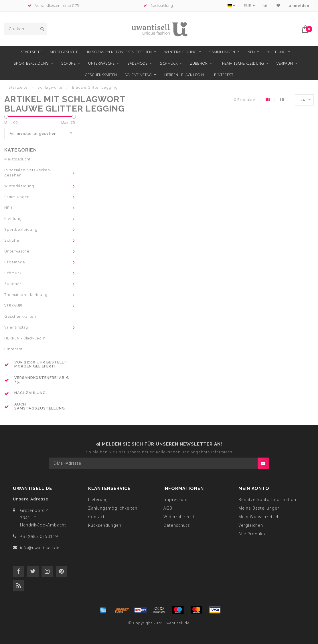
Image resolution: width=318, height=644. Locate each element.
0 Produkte (245, 100)
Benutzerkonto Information (267, 500)
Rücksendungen (105, 525)
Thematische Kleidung (242, 63)
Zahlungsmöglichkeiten (113, 508)
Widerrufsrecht (179, 517)
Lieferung (98, 500)
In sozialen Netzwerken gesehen (119, 52)
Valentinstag (139, 75)
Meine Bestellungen (259, 508)
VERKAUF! (285, 63)
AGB (168, 508)
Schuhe (69, 63)
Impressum (175, 500)
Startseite (31, 52)
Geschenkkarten (101, 75)
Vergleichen (251, 525)
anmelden (299, 6)
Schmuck (169, 63)
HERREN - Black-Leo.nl (185, 75)
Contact (96, 517)
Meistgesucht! (64, 52)
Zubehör (199, 63)
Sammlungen (222, 52)
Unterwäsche (101, 63)
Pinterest (224, 75)
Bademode (138, 63)
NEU (251, 52)
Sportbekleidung (31, 63)
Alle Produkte (253, 534)
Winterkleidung (180, 52)
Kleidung (276, 52)
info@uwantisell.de (40, 548)
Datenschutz (177, 525)
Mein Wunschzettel (258, 517)
